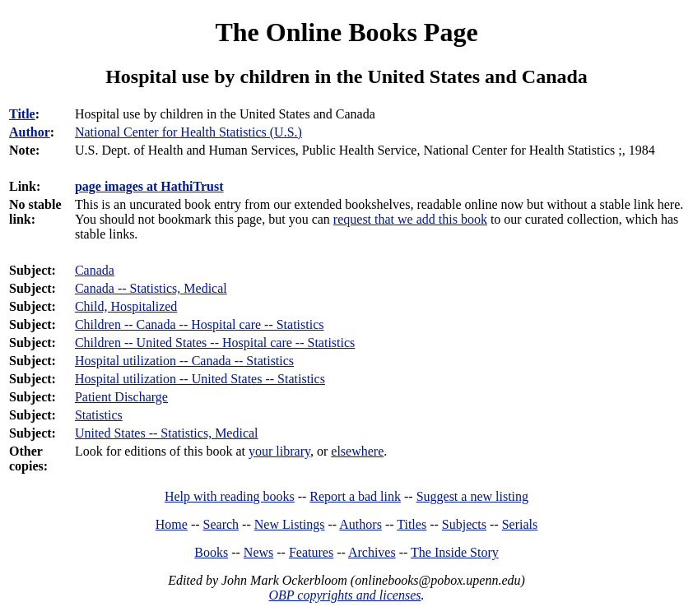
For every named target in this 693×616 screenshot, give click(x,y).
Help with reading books (230, 496)
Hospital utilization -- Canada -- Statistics (184, 361)
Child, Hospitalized (126, 306)
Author (30, 132)
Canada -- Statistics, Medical (151, 288)
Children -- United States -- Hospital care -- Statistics (215, 343)
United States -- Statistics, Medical (167, 433)
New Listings (290, 524)
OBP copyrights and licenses (344, 595)
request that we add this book (410, 219)
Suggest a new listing (472, 496)
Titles (412, 524)
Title (22, 114)
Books (211, 552)
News (258, 552)
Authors (360, 524)
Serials (520, 524)
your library (279, 451)
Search (221, 524)
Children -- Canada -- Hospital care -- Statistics (200, 324)
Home (172, 524)
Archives (372, 552)
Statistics (99, 415)
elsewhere (357, 451)
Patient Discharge (121, 397)
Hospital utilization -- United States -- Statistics (200, 379)
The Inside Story (455, 552)
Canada (95, 270)
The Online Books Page (346, 32)
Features (311, 552)
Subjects (464, 524)
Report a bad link (355, 496)
